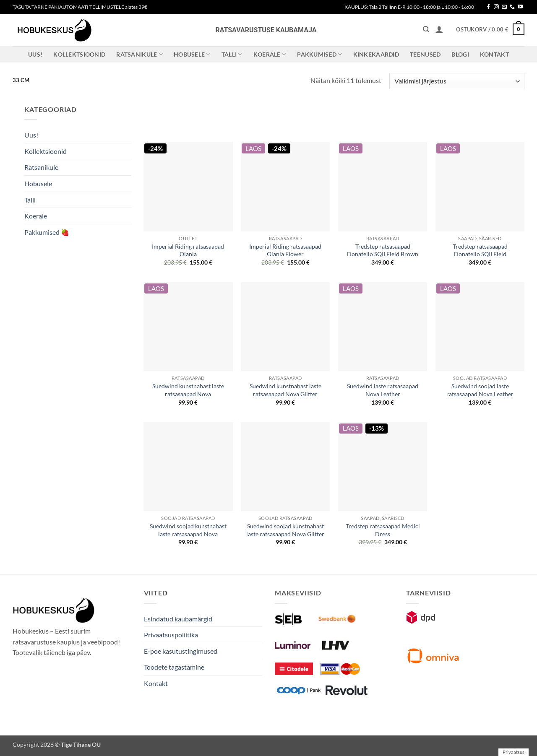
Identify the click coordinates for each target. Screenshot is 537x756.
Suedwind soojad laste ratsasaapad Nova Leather (480, 390)
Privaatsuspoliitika (171, 635)
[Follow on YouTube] (520, 7)
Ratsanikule (139, 54)
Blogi (460, 54)
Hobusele (192, 54)
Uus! (35, 54)
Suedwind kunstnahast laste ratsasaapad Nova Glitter (285, 390)
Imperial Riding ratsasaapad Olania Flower (285, 250)
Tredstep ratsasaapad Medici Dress (383, 530)
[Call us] (512, 7)
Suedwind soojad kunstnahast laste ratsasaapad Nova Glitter (285, 530)
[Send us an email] (504, 7)
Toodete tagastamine (174, 667)
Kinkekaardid (376, 54)
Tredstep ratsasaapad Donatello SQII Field (480, 250)
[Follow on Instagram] (496, 7)
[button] (439, 29)
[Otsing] (426, 29)
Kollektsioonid (79, 54)
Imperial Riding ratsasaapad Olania (188, 250)
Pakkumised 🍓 (47, 232)
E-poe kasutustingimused (181, 651)
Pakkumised (319, 54)
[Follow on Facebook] (488, 7)
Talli (232, 54)
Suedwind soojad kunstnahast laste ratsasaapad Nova (188, 530)
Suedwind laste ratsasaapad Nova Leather (383, 390)
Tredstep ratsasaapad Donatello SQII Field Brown (383, 250)
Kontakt (494, 54)
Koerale (270, 54)
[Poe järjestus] (457, 81)
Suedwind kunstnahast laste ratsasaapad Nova (188, 390)
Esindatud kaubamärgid (178, 619)
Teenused (425, 54)
